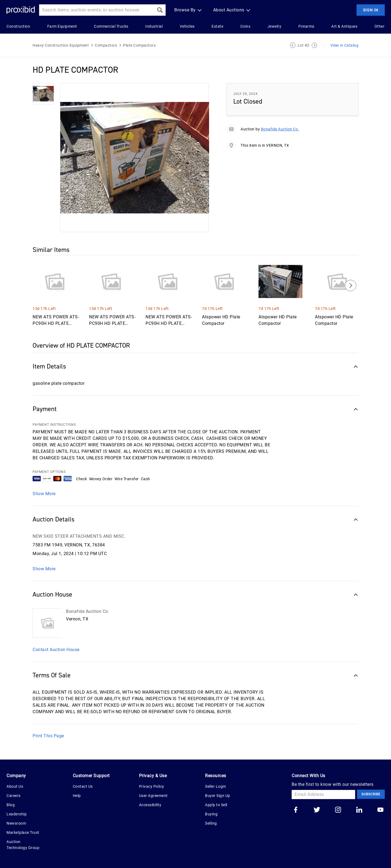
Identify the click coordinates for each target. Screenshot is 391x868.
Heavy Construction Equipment (61, 45)
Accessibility (150, 805)
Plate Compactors (139, 45)
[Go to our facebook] (296, 810)
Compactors (106, 45)
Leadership (17, 814)
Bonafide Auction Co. (280, 129)
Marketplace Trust (23, 832)
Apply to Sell (216, 805)
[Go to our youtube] (380, 810)
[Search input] (97, 10)
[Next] (351, 286)
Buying (211, 814)
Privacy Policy (152, 786)
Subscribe (371, 794)
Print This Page (48, 736)
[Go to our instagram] (338, 810)
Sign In (371, 10)
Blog (11, 805)
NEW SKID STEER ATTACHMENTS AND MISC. (79, 536)
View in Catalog (345, 45)
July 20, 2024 (245, 94)
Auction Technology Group (23, 845)
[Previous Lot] (293, 45)
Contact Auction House (56, 650)
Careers (14, 796)
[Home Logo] (21, 10)
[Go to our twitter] (317, 810)
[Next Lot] (314, 45)
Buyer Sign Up (218, 796)
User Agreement (153, 796)
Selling (211, 823)
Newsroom (16, 823)
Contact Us (83, 786)
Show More (44, 494)
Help (77, 796)
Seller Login (215, 786)
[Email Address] (323, 795)
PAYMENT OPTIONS (49, 472)
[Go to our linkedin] (359, 810)
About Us (15, 786)
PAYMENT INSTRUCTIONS (54, 425)
